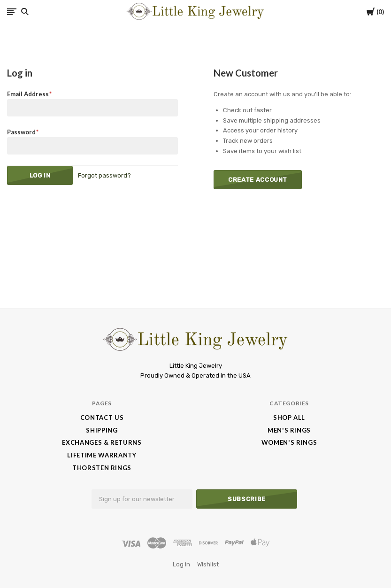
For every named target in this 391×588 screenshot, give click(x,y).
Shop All (289, 418)
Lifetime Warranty (102, 455)
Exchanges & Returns (102, 442)
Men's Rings (289, 430)
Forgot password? (104, 175)
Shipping (102, 430)
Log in (181, 564)
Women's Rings (289, 442)
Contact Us (102, 418)
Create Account (258, 180)
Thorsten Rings (102, 468)
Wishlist (208, 564)
